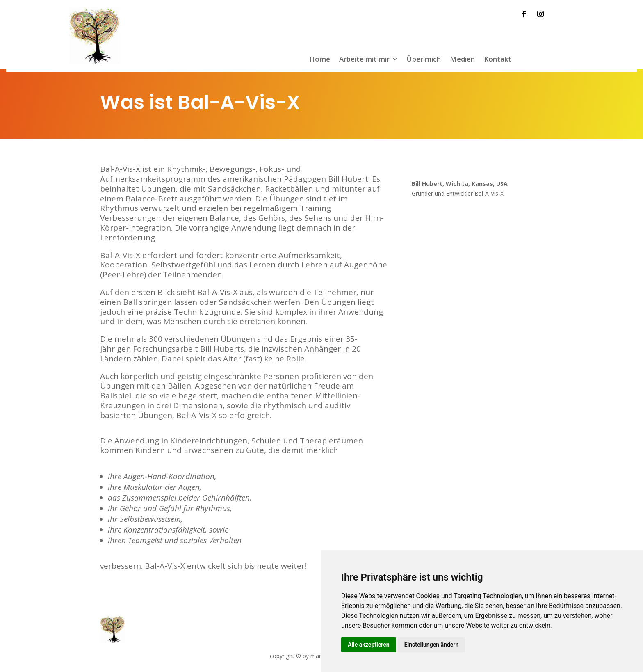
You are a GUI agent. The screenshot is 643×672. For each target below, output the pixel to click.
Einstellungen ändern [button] (432, 645)
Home (320, 60)
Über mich (424, 60)
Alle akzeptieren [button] (369, 645)
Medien (462, 60)
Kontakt (498, 60)
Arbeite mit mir (364, 60)
